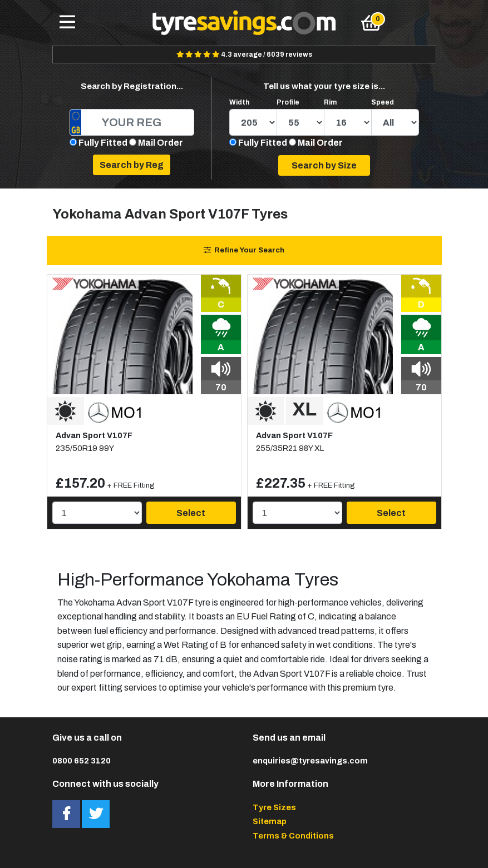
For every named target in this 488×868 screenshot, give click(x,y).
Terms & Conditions (293, 836)
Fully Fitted (103, 143)
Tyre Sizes (274, 807)
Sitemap (270, 821)
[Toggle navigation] (67, 23)
